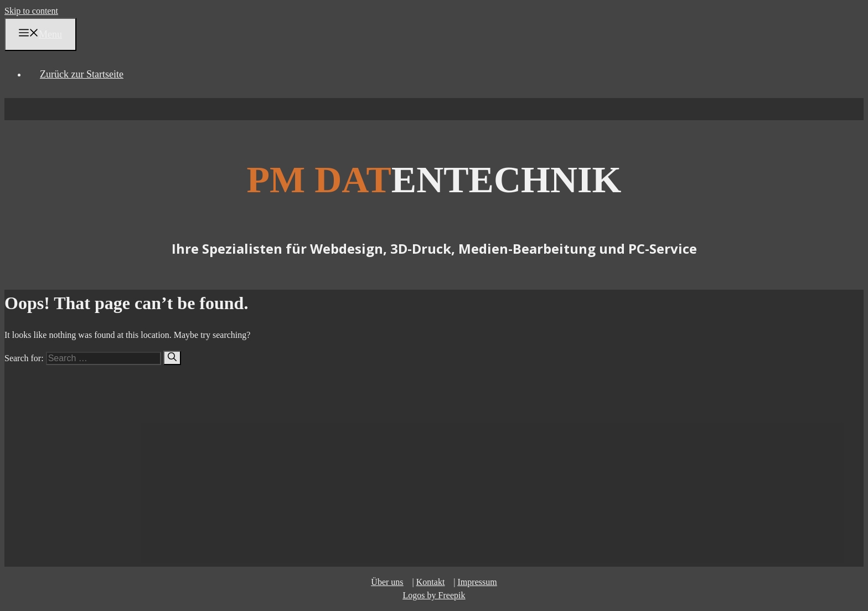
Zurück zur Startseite (82, 74)
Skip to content (31, 11)
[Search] (172, 358)
